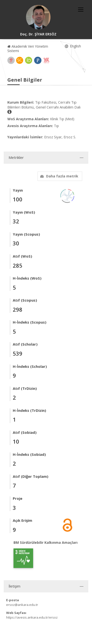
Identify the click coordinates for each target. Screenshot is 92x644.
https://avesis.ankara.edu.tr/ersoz (32, 617)
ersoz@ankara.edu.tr (22, 605)
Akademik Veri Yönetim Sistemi (28, 49)
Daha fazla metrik (59, 176)
